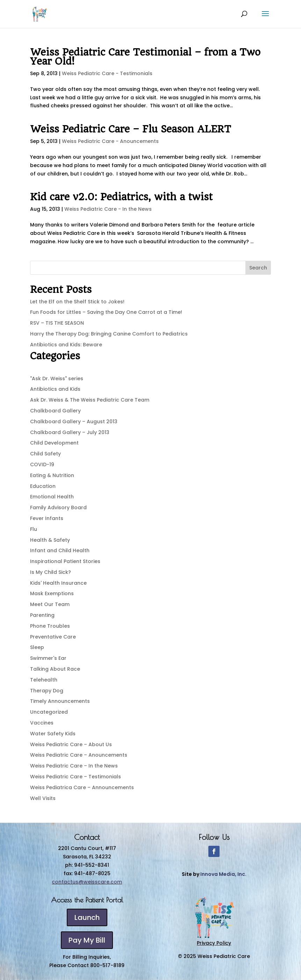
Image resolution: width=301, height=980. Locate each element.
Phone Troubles (50, 626)
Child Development (54, 443)
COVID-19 (42, 464)
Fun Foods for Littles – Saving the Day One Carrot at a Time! (106, 312)
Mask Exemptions (52, 593)
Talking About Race (55, 669)
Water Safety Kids (53, 734)
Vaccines (42, 723)
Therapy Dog (47, 691)
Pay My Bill (87, 940)
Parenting (42, 615)
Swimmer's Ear (48, 658)
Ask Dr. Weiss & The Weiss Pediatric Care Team (90, 400)
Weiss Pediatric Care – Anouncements (79, 755)
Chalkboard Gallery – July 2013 (70, 432)
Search (258, 268)
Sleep (37, 647)
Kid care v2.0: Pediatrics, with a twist (121, 197)
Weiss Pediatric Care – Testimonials (76, 777)
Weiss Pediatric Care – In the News (74, 766)
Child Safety (45, 454)
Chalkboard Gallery (55, 411)
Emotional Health (52, 497)
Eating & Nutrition (52, 475)
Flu (34, 529)
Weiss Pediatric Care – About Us (71, 744)
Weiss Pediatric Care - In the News (108, 209)
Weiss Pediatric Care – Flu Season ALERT (131, 129)
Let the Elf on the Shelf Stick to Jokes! (77, 302)
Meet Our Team (50, 604)
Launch (87, 917)
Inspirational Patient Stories (65, 561)
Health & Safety (50, 540)
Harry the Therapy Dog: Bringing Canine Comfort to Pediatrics (109, 334)
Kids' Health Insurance (58, 583)
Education (43, 486)
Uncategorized (49, 712)
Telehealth (44, 680)
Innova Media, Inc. (223, 874)
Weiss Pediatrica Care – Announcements (82, 787)
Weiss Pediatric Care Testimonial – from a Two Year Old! (145, 57)
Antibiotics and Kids (55, 389)
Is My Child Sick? (51, 572)
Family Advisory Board (58, 507)
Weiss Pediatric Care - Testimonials (107, 73)
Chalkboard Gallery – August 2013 (74, 421)
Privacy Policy (214, 943)
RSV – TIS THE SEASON (57, 323)
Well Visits (43, 798)
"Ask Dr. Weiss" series (57, 379)
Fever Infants (47, 518)
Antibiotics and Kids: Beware (66, 345)
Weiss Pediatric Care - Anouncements (110, 141)
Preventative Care (53, 637)
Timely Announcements (60, 701)
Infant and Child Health (60, 550)
